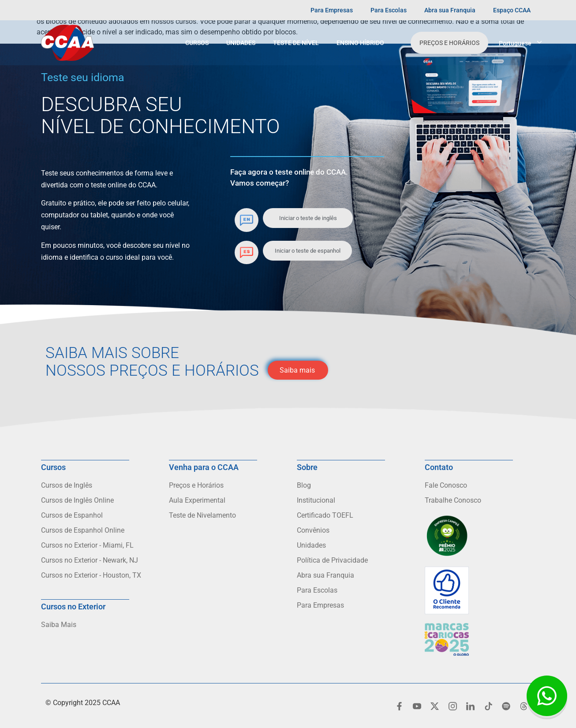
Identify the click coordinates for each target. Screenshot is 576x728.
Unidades (241, 43)
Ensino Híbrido (360, 43)
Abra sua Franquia (450, 10)
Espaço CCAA (512, 10)
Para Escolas (389, 10)
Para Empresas (332, 10)
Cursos (197, 43)
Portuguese (515, 43)
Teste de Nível (296, 43)
